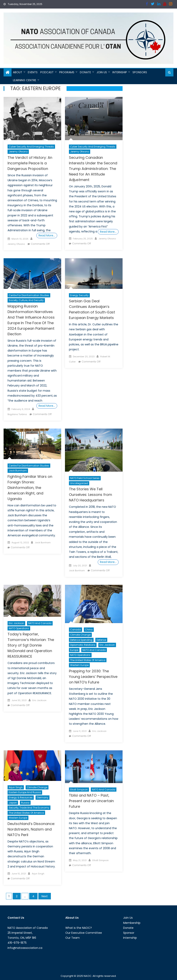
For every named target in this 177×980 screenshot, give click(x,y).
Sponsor (129, 933)
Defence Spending (81, 640)
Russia (25, 803)
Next (45, 896)
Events (33, 72)
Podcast (47, 72)
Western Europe (79, 665)
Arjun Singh (16, 787)
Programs (67, 72)
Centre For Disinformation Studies (29, 295)
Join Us (102, 72)
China (89, 630)
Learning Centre (25, 80)
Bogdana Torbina (17, 414)
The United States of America (88, 660)
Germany (43, 797)
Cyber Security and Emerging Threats (31, 147)
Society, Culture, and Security (26, 300)
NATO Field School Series (85, 478)
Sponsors (140, 72)
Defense (101, 640)
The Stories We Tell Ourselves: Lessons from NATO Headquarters (90, 495)
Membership (132, 923)
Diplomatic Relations (83, 645)
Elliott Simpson (79, 790)
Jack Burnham (18, 471)
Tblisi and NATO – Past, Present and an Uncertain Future (91, 801)
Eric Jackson (16, 623)
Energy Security (79, 295)
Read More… (47, 235)
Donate (85, 72)
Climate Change (80, 635)
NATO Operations (19, 628)
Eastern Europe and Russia (25, 792)
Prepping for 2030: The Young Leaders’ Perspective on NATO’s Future (93, 677)
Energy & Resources (21, 797)
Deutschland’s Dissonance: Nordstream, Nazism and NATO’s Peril (31, 829)
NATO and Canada (40, 623)
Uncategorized (79, 483)
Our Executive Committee (84, 933)
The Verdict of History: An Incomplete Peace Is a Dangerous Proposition (30, 163)
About (18, 72)
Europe (74, 650)
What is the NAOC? (79, 928)
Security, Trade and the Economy (29, 808)
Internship (120, 72)
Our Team (73, 938)
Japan (13, 803)
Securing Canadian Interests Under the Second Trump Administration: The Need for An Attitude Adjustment (93, 169)
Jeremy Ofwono (18, 152)
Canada (75, 630)
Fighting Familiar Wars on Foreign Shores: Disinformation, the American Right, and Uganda (30, 488)
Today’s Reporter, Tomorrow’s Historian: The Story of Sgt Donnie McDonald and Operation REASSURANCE (31, 645)
